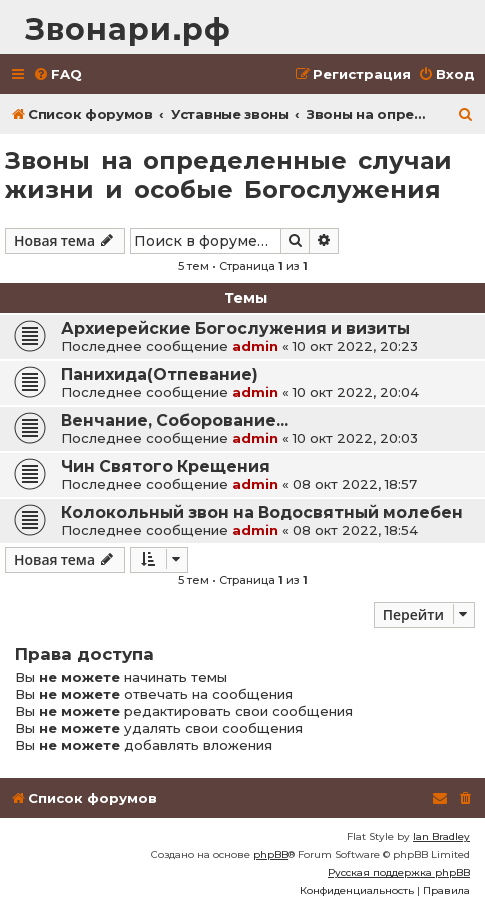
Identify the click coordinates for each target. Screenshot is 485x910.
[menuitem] (57, 74)
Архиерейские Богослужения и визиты (235, 328)
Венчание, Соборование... (174, 420)
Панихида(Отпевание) (159, 374)
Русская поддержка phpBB (399, 872)
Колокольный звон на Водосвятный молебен (262, 512)
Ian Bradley (441, 836)
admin (255, 346)
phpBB (270, 854)
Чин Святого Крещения (165, 466)
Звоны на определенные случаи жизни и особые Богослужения (228, 175)
